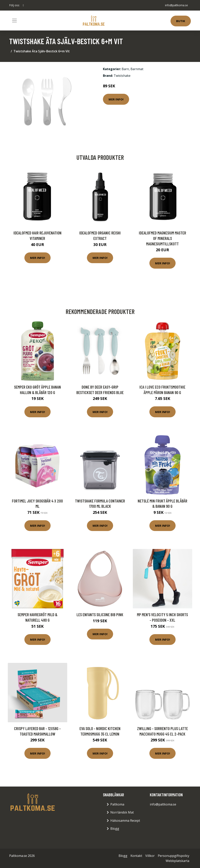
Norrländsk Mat (122, 812)
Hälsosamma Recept (125, 821)
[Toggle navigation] (14, 21)
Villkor (150, 856)
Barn (125, 69)
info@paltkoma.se (176, 5)
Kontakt (136, 856)
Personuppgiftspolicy (174, 856)
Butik (181, 21)
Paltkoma (117, 804)
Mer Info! (116, 99)
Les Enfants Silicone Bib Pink (100, 615)
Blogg (115, 829)
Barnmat (137, 69)
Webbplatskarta (177, 861)
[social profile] (23, 5)
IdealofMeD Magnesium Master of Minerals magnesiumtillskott (162, 238)
